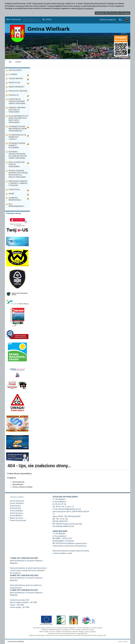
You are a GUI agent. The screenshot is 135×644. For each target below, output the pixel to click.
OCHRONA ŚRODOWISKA (15, 199)
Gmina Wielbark (16, 516)
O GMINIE (13, 74)
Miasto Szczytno (17, 518)
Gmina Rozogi (15, 508)
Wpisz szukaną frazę (13, 19)
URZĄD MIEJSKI (16, 78)
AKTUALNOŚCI (15, 70)
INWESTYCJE (14, 83)
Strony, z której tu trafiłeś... (23, 487)
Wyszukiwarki (18, 484)
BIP (10, 62)
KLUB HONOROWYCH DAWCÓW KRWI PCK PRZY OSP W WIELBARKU (18, 119)
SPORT (12, 194)
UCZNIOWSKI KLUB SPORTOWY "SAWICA (17, 137)
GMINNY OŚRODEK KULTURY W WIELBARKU (17, 110)
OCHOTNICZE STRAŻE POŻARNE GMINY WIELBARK (17, 101)
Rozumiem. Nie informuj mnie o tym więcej (112, 13)
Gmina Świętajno (16, 511)
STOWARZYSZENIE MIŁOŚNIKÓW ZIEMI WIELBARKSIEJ (18, 129)
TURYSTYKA (14, 190)
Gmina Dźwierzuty (17, 501)
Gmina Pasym (15, 506)
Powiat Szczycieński (18, 520)
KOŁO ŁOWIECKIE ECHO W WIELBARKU (17, 164)
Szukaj (47, 19)
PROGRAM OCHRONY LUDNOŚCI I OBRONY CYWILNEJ (18, 183)
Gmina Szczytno (16, 513)
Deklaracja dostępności (108, 20)
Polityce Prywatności (85, 8)
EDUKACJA (14, 95)
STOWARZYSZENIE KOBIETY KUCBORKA (17, 145)
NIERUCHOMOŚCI (16, 87)
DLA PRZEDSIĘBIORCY (17, 205)
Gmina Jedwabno (17, 503)
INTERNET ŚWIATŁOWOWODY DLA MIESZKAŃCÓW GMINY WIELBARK (18, 155)
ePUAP (18, 62)
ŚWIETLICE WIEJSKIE (18, 91)
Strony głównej (18, 482)
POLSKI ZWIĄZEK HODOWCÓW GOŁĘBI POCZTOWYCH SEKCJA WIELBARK (18, 174)
